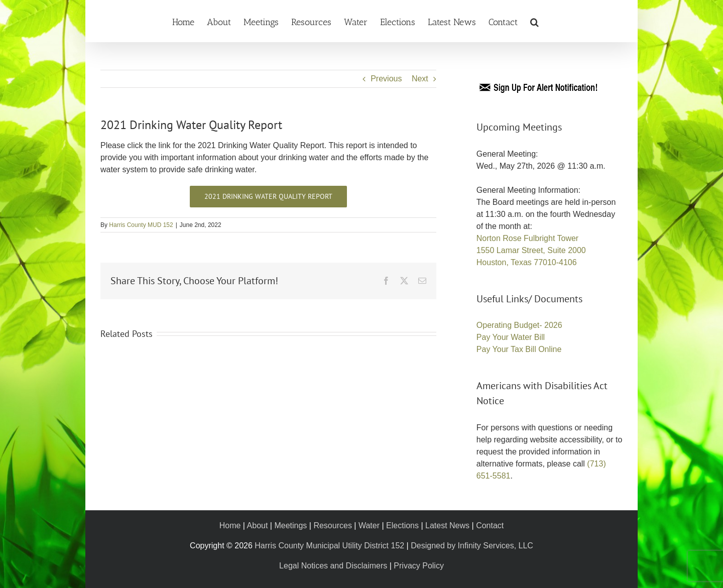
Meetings (290, 525)
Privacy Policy (419, 566)
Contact (490, 525)
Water (369, 525)
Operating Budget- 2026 (519, 325)
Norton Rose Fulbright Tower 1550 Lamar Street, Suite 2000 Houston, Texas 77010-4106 (531, 250)
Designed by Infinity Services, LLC (472, 546)
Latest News (447, 525)
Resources (332, 525)
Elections (402, 525)
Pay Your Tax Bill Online (519, 349)
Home (230, 525)
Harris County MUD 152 (141, 225)
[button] (534, 21)
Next (420, 79)
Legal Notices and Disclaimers (333, 566)
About (258, 525)
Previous (386, 79)
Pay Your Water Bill (511, 337)
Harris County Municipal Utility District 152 (329, 546)
